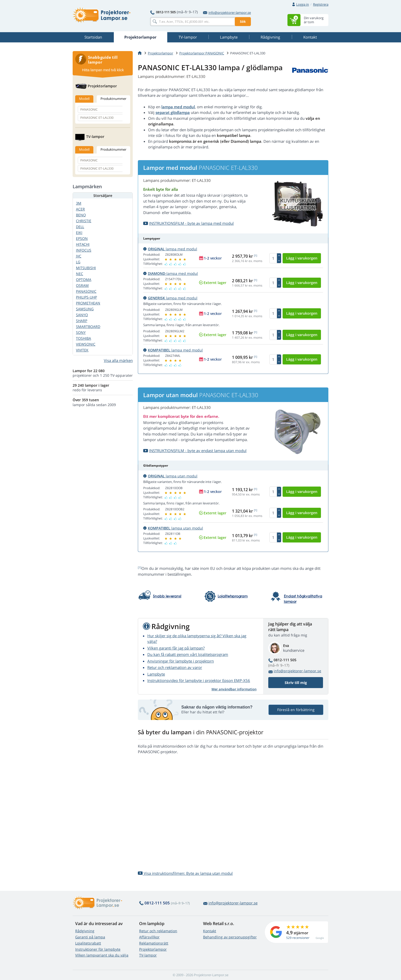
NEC (80, 274)
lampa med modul (178, 107)
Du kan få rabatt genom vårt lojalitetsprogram (188, 654)
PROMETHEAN (88, 303)
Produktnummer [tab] (113, 99)
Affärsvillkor (149, 937)
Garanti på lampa (90, 937)
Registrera (321, 4)
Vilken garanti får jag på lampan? (176, 648)
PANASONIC (86, 291)
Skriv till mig (296, 683)
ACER (80, 209)
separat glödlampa (173, 112)
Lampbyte (156, 674)
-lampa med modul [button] (171, 273)
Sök (243, 21)
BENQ (81, 215)
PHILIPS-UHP (86, 297)
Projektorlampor (160, 53)
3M (79, 203)
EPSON (82, 238)
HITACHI (83, 244)
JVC (79, 256)
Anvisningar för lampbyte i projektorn (181, 661)
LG (78, 262)
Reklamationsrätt (154, 943)
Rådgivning (85, 931)
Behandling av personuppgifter (230, 937)
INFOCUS (84, 250)
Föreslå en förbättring (296, 710)
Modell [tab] (84, 99)
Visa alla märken (118, 360)
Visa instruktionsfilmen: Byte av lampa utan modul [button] (185, 873)
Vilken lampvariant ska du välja (102, 955)
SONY (81, 332)
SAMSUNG (85, 309)
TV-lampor (148, 955)
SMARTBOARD (88, 327)
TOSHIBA (83, 338)
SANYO (82, 315)
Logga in (303, 4)
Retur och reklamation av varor (175, 667)
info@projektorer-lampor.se (227, 13)
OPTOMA (84, 280)
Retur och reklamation (158, 931)
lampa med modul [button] (170, 249)
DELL (80, 227)
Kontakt (210, 931)
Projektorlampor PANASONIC (202, 53)
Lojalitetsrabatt (88, 943)
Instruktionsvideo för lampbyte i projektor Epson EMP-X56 (199, 680)
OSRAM (82, 285)
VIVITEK (82, 350)
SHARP (82, 321)
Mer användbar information (234, 689)
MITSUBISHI (86, 268)
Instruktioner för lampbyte (98, 949)
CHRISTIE (84, 221)
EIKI (79, 233)
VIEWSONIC (86, 344)
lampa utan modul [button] (170, 476)
